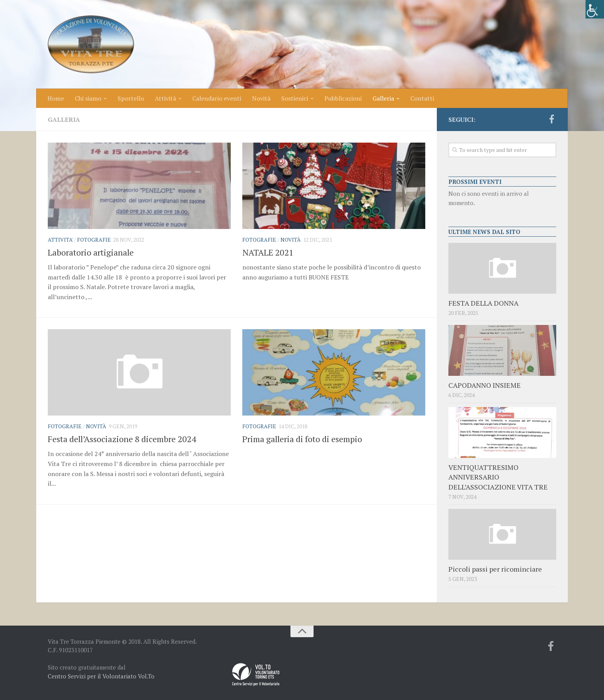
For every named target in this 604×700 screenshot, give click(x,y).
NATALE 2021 (268, 252)
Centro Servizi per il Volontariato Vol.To (101, 676)
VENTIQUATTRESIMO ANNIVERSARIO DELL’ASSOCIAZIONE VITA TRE (498, 477)
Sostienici (295, 98)
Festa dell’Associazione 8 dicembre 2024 (122, 439)
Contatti (422, 98)
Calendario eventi (217, 98)
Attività (165, 98)
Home (56, 98)
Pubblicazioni (343, 98)
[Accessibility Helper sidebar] (595, 9)
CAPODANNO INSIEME (485, 385)
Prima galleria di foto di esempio (302, 439)
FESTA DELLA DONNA (483, 303)
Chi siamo (88, 98)
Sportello (131, 98)
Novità (261, 98)
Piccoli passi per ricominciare (495, 569)
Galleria (383, 98)
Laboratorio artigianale (91, 252)
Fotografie (94, 240)
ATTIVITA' (60, 240)
